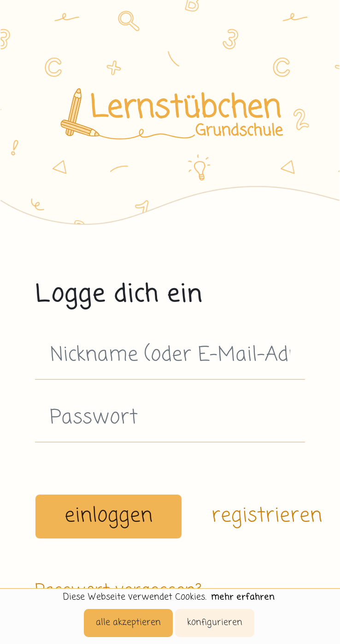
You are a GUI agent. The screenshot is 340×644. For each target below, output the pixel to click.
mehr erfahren (243, 597)
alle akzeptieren (128, 623)
